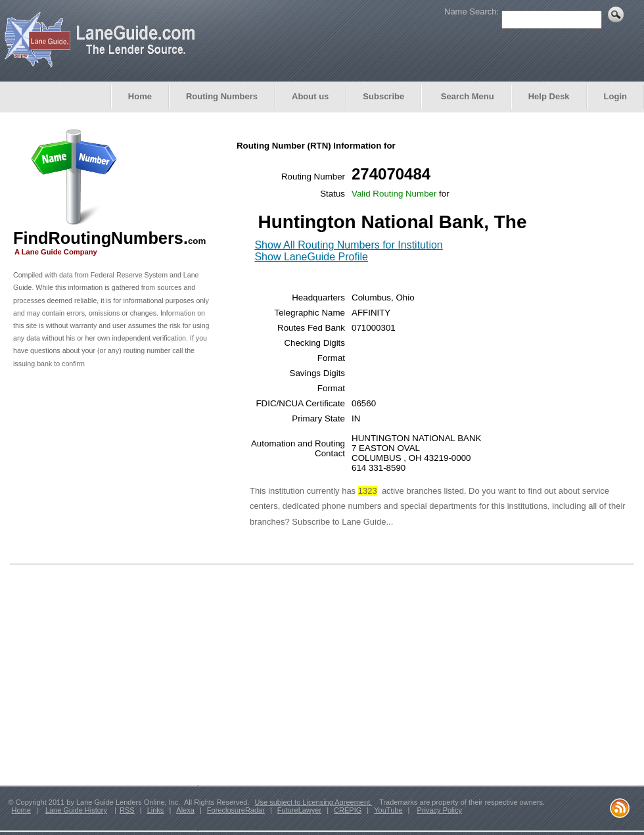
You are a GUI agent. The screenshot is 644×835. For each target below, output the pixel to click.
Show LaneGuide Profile (311, 257)
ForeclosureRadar (236, 810)
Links (156, 810)
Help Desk (549, 96)
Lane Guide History (76, 810)
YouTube (388, 810)
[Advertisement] (112, 471)
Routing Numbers (222, 96)
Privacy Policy (440, 810)
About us (310, 96)
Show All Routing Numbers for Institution (348, 245)
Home (140, 96)
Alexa (185, 810)
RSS (127, 810)
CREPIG (348, 810)
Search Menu (466, 96)
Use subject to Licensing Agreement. (314, 802)
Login (615, 96)
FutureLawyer (299, 810)
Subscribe (383, 96)
